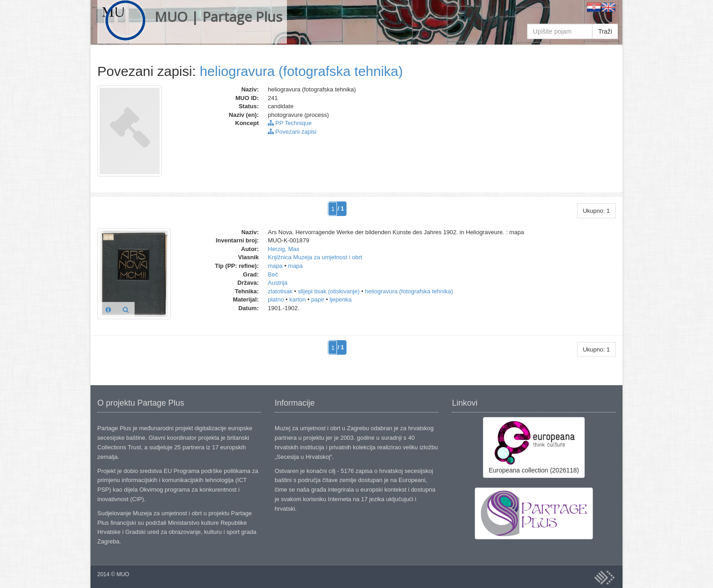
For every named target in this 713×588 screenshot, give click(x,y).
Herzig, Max (284, 249)
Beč (273, 274)
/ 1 (341, 209)
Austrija (278, 283)
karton (297, 299)
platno (276, 299)
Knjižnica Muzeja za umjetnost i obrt (315, 257)
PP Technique (290, 123)
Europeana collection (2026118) (534, 447)
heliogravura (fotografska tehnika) (301, 71)
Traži (605, 31)
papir (318, 299)
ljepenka (341, 299)
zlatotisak (280, 291)
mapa (275, 266)
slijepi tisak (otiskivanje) (329, 291)
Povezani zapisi (292, 132)
